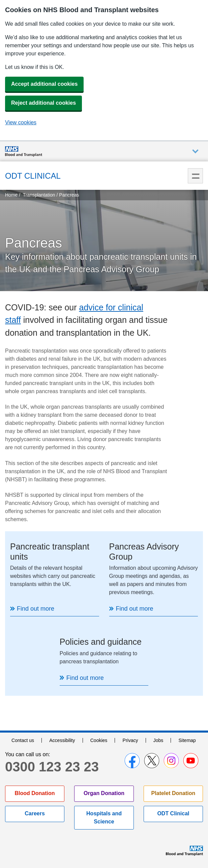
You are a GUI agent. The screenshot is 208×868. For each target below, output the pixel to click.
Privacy (130, 740)
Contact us (23, 740)
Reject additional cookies (43, 103)
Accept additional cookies (44, 84)
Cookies (99, 740)
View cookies (21, 122)
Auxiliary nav (195, 151)
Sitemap (187, 740)
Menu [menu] (195, 176)
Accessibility (62, 740)
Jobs (158, 740)
